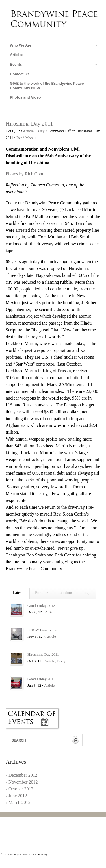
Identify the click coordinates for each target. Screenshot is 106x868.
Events (52, 65)
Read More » (26, 138)
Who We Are (52, 46)
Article (28, 131)
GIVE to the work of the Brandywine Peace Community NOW (47, 86)
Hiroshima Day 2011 (29, 124)
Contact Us (20, 74)
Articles (17, 55)
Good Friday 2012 (41, 606)
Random (65, 593)
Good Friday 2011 (41, 679)
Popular (41, 593)
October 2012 (21, 789)
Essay (40, 131)
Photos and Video (25, 97)
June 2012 (18, 796)
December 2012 (23, 775)
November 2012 (23, 782)
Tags (86, 593)
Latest (18, 593)
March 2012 (20, 802)
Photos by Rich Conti (25, 174)
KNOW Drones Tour (43, 630)
